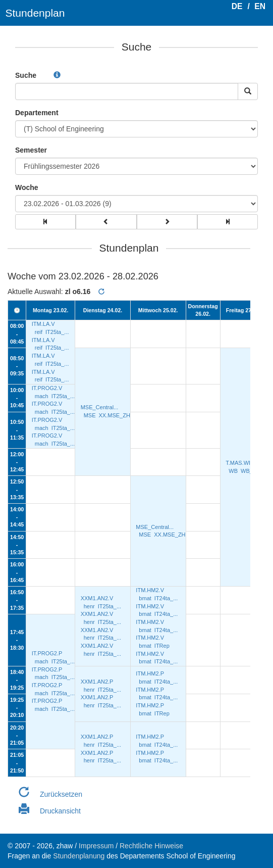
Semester (31, 150)
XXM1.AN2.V (97, 598)
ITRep (162, 646)
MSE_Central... (100, 407)
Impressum (96, 846)
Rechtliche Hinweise (151, 846)
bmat (145, 598)
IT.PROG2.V (47, 388)
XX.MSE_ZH (115, 415)
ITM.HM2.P (150, 673)
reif (39, 332)
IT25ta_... (57, 332)
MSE (90, 415)
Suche (26, 75)
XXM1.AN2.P (97, 682)
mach (42, 396)
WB (233, 471)
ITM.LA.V (43, 324)
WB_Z (249, 471)
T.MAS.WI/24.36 (245, 463)
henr (89, 606)
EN (260, 6)
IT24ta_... (166, 598)
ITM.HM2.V (150, 590)
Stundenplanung (79, 856)
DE (237, 6)
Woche (27, 187)
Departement (37, 113)
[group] (45, 222)
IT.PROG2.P (47, 653)
